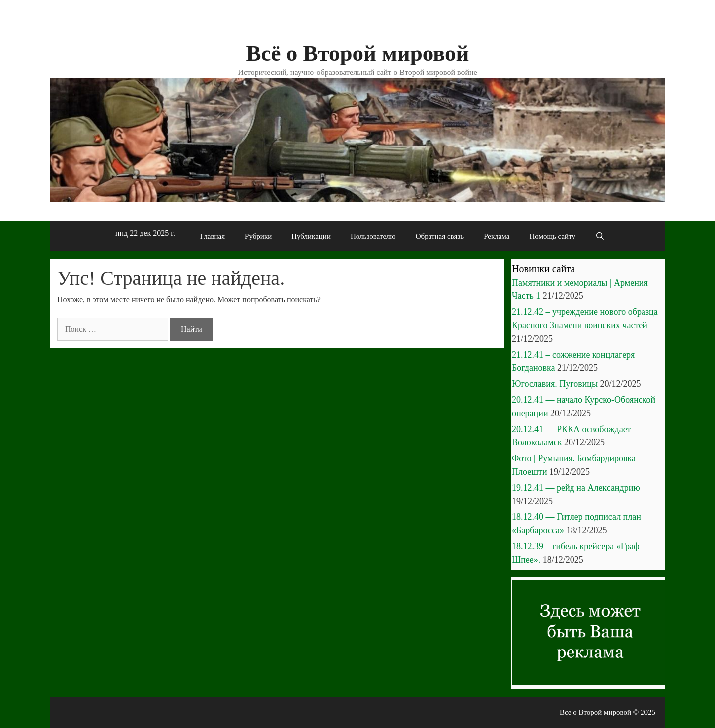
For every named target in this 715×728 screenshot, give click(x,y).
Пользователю (373, 236)
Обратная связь (440, 236)
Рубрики (258, 236)
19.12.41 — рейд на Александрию (576, 488)
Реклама (497, 236)
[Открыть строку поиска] (600, 236)
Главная (213, 236)
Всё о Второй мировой (357, 53)
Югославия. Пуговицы (555, 384)
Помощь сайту (552, 236)
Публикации (311, 236)
